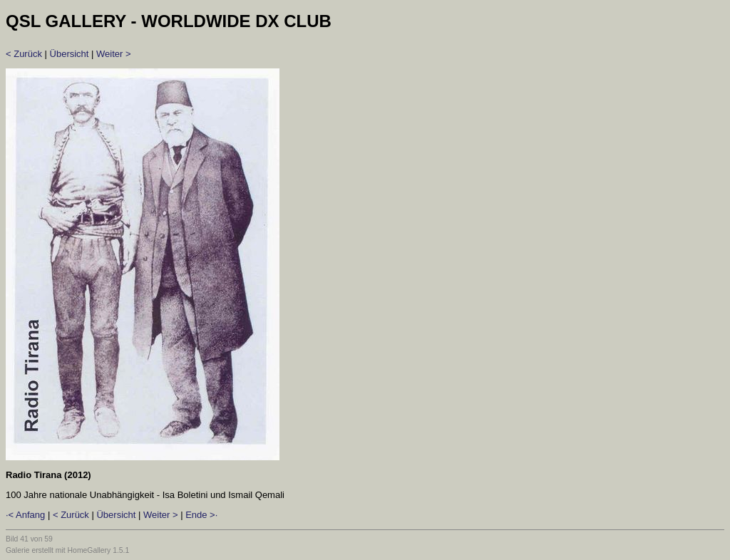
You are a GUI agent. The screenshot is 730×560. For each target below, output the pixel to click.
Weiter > (114, 54)
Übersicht (70, 54)
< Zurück (24, 54)
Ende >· (201, 515)
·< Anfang (25, 515)
